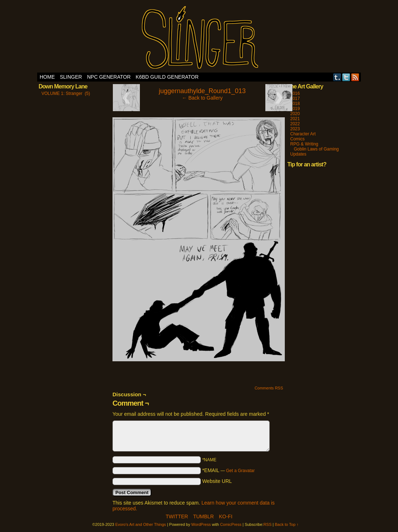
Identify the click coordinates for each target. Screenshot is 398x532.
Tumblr (337, 77)
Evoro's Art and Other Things (199, 38)
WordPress (201, 524)
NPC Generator (109, 77)
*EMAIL (229, 470)
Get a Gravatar (240, 471)
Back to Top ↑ (287, 524)
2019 (295, 109)
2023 (295, 129)
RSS (355, 77)
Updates (298, 154)
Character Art (303, 134)
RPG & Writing (304, 144)
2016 (295, 93)
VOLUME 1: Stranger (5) (66, 93)
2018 (295, 104)
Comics (297, 139)
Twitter (346, 77)
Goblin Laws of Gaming (316, 149)
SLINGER (71, 77)
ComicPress (231, 524)
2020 (295, 114)
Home (47, 77)
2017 (295, 99)
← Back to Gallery (202, 98)
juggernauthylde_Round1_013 (202, 91)
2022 (295, 124)
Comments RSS (269, 388)
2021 (295, 119)
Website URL (217, 481)
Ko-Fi (225, 516)
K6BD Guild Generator (167, 77)
